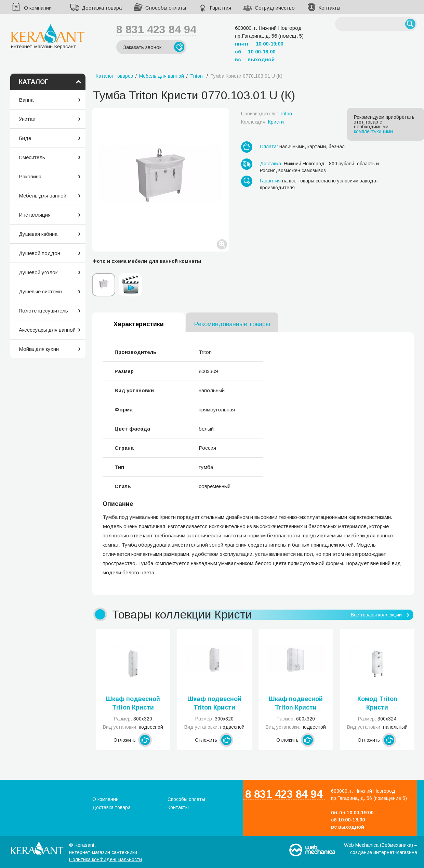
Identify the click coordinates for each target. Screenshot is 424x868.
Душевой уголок (38, 272)
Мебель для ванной (43, 196)
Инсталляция (35, 215)
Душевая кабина (38, 234)
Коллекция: (262, 122)
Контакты (329, 8)
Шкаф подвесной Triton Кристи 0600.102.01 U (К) (296, 704)
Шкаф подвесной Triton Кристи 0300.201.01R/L (214, 704)
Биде (25, 138)
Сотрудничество (275, 8)
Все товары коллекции (376, 615)
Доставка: (271, 164)
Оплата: (269, 146)
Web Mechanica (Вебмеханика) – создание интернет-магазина (381, 849)
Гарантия (220, 8)
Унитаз (27, 119)
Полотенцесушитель (43, 311)
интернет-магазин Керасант (48, 36)
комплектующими (373, 131)
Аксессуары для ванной (47, 330)
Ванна (26, 100)
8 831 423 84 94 (156, 29)
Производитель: (267, 114)
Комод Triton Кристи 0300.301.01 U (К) (377, 704)
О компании (38, 8)
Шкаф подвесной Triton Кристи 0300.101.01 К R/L (133, 704)
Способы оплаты (166, 8)
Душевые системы (41, 291)
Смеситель (32, 157)
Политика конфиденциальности (105, 859)
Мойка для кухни (39, 349)
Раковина (30, 176)
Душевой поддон (39, 253)
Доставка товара (102, 8)
